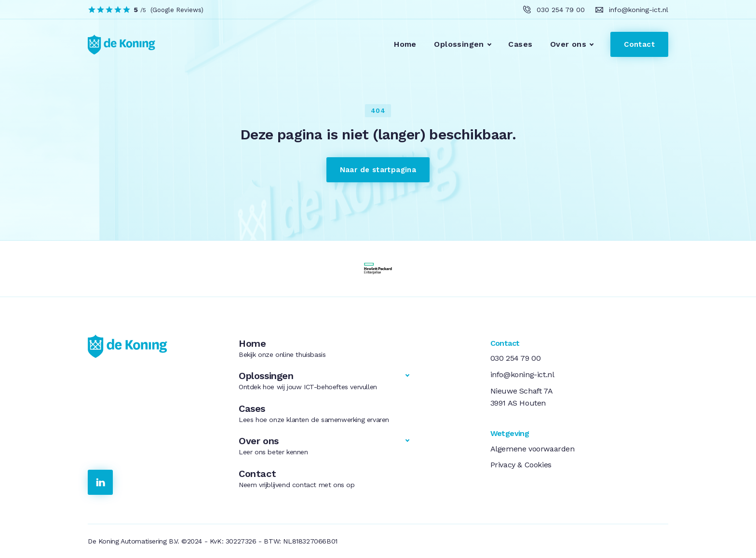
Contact (639, 44)
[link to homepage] (116, 44)
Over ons (568, 44)
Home (405, 44)
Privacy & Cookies (521, 465)
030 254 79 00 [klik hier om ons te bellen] (561, 10)
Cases (520, 44)
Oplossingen (459, 44)
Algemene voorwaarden (533, 449)
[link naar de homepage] (152, 346)
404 (378, 110)
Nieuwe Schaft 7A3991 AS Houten (522, 397)
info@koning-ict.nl (522, 374)
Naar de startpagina (378, 170)
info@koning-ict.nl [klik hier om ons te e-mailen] (639, 10)
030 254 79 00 (516, 358)
